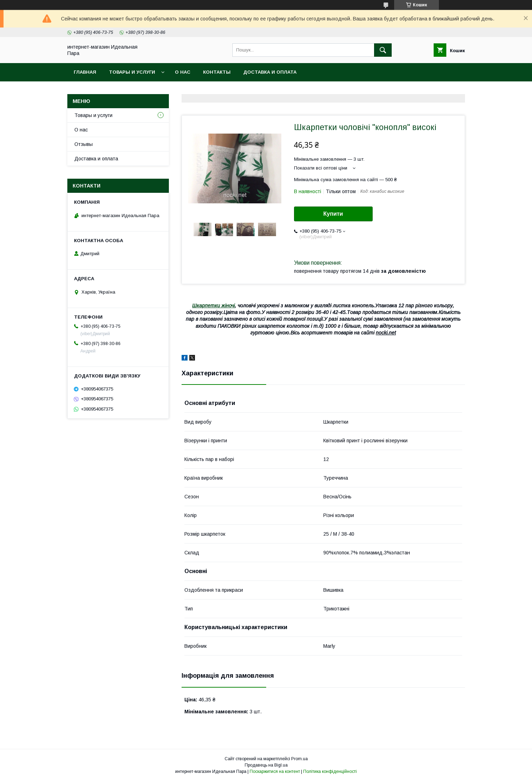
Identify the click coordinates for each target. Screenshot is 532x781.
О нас (183, 72)
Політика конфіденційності (330, 771)
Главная (85, 72)
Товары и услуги (132, 72)
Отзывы (84, 144)
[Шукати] (383, 50)
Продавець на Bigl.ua (266, 765)
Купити (333, 214)
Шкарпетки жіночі (213, 306)
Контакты (217, 72)
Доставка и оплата (270, 72)
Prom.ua (299, 759)
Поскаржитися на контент (275, 771)
